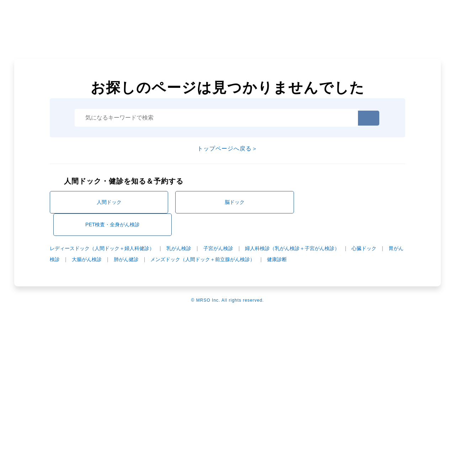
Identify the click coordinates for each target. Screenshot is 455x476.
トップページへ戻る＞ (227, 149)
